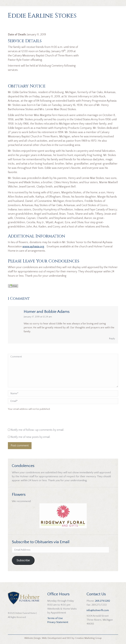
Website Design (32, 638)
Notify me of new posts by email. (31, 437)
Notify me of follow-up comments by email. (37, 430)
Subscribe (23, 560)
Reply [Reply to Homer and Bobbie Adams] (112, 339)
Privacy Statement (58, 622)
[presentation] (29, 420)
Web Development (52, 638)
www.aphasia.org (33, 247)
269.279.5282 (103, 601)
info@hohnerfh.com (98, 610)
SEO (69, 638)
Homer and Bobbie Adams (47, 312)
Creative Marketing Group (88, 638)
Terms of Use (55, 618)
